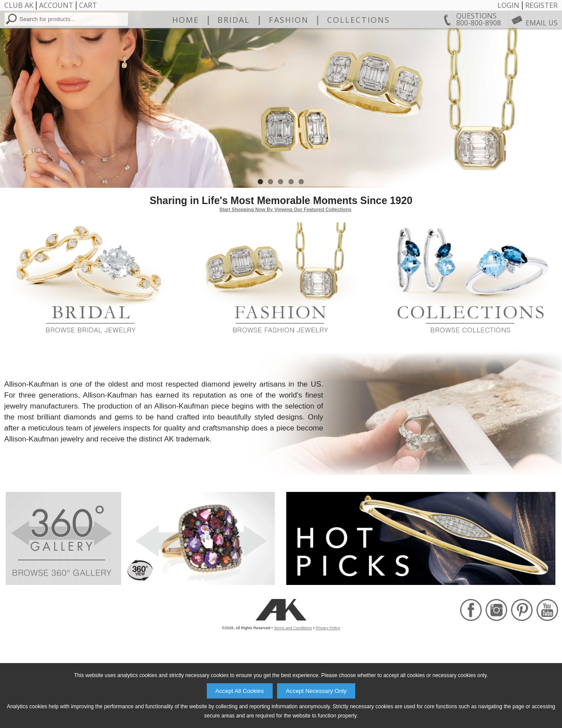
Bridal (234, 57)
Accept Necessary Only (316, 691)
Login (508, 5)
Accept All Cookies (240, 691)
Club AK (19, 5)
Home (186, 57)
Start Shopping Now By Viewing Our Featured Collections (285, 275)
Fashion (289, 57)
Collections (358, 57)
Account (56, 5)
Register (541, 5)
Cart (88, 5)
